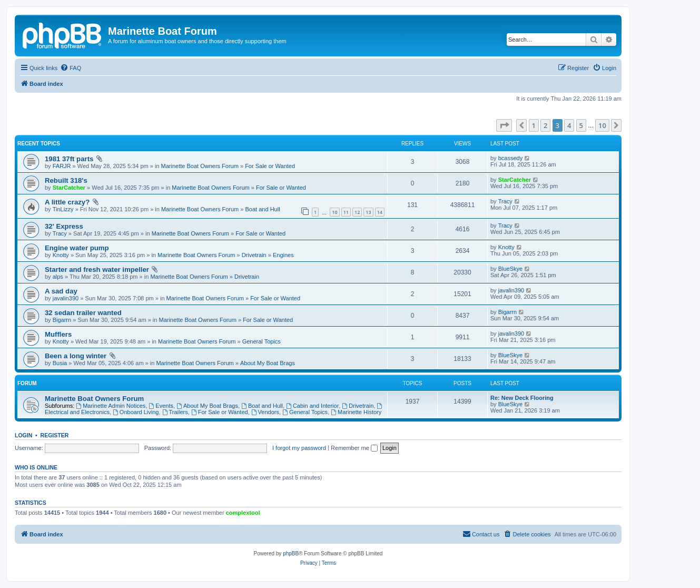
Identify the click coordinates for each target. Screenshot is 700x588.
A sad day (61, 291)
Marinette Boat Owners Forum (200, 166)
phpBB (291, 553)
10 (334, 212)
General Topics (262, 341)
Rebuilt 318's (66, 180)
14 (380, 212)
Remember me (354, 448)
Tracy (505, 201)
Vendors (265, 412)
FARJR (62, 166)
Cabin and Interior (312, 406)
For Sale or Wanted (270, 166)
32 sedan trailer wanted (83, 313)
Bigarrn (62, 320)
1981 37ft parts (69, 159)
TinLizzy (63, 209)
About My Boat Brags (268, 363)
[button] (504, 125)
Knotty (61, 255)
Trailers (175, 412)
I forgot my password (299, 448)
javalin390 (66, 298)
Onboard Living (136, 412)
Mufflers (58, 334)
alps (58, 277)
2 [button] (545, 125)
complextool (243, 513)
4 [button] (569, 125)
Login (23, 435)
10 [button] (602, 125)
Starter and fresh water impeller (97, 269)
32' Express (64, 226)
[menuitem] (71, 68)
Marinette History (356, 412)
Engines (283, 255)
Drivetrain (254, 255)
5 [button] (581, 125)
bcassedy (510, 158)
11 (346, 212)
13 (368, 212)
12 (357, 212)
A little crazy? (67, 202)
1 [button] (534, 125)
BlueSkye (510, 269)
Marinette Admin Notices (111, 406)
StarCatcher (69, 188)
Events (161, 406)
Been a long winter (76, 356)
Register (55, 435)
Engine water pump (77, 248)
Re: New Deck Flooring (522, 398)
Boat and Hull (263, 209)
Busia (60, 363)
